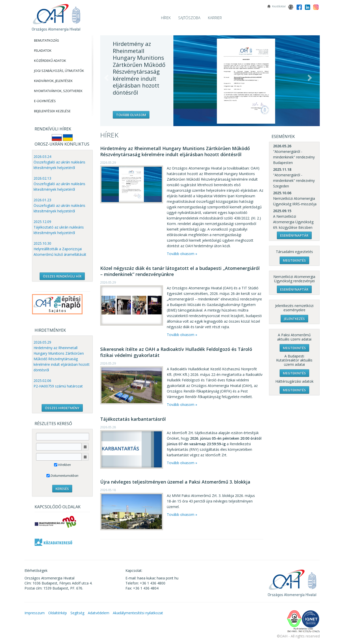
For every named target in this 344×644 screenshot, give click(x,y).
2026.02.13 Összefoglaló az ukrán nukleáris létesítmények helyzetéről (59, 184)
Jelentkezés (294, 319)
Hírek (166, 18)
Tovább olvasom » (182, 254)
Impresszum (35, 613)
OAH (56, 16)
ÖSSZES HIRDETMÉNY (62, 408)
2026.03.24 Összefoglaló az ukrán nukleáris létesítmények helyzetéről (59, 162)
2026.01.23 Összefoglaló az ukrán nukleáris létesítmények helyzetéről (59, 205)
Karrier (215, 18)
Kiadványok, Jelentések (53, 81)
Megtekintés (294, 260)
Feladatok (43, 50)
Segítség (77, 613)
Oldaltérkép (58, 613)
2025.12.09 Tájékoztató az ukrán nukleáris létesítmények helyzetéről (59, 227)
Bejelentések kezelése (52, 111)
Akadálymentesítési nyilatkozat (138, 613)
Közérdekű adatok (50, 61)
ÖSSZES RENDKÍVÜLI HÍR (62, 276)
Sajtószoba (189, 18)
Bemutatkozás (47, 40)
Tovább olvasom (131, 115)
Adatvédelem (99, 613)
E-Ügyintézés (45, 101)
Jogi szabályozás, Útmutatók (59, 71)
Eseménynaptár (294, 235)
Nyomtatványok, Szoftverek (58, 91)
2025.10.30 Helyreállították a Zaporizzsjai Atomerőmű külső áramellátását (60, 249)
